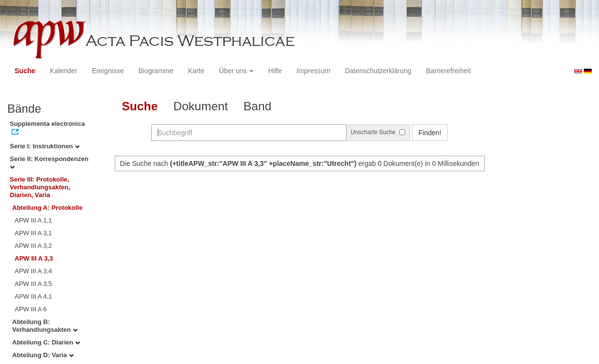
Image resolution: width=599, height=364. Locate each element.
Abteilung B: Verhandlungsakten (45, 326)
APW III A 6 (31, 309)
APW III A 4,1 (33, 296)
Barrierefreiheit (449, 71)
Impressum (313, 71)
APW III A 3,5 (33, 284)
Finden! (430, 133)
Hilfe (275, 71)
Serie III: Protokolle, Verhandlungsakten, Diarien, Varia (40, 187)
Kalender (63, 71)
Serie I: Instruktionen (45, 146)
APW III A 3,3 (34, 258)
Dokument (201, 106)
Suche (25, 71)
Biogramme (156, 71)
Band (258, 106)
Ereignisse (108, 71)
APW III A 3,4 (33, 271)
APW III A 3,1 (33, 233)
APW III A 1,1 (33, 220)
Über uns (237, 71)
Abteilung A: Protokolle (47, 208)
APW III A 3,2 (33, 246)
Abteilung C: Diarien (46, 342)
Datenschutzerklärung (378, 71)
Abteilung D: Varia (43, 355)
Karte (196, 71)
